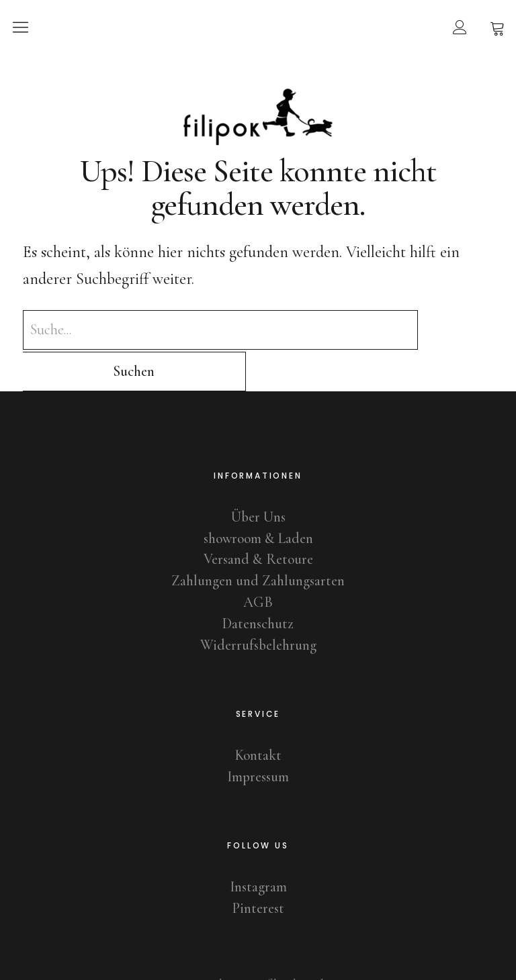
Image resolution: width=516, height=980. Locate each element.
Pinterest (258, 867)
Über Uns (258, 475)
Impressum (258, 736)
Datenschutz (258, 583)
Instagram (258, 845)
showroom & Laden (258, 497)
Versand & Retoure (258, 518)
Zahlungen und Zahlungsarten (258, 540)
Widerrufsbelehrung (258, 604)
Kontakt (258, 714)
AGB (258, 561)
